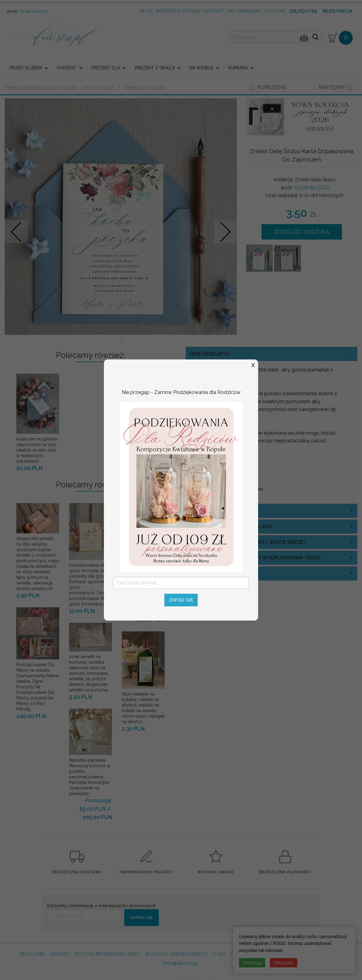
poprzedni (271, 87)
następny (332, 87)
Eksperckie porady (178, 11)
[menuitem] (31, 68)
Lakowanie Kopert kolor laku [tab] (231, 526)
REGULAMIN (32, 954)
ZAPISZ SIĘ (141, 918)
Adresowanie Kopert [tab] (218, 511)
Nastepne (225, 232)
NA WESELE (201, 68)
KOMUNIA (238, 68)
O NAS (219, 954)
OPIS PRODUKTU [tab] (210, 354)
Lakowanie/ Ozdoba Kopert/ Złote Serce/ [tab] (248, 542)
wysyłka (275, 11)
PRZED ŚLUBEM (26, 68)
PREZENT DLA (106, 68)
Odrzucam (284, 963)
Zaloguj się (303, 11)
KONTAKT (60, 954)
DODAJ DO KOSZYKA (302, 232)
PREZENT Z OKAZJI (155, 68)
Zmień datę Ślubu (145, 88)
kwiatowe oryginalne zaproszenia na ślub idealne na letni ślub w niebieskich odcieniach (37, 450)
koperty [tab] (201, 573)
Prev (16, 232)
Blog (146, 11)
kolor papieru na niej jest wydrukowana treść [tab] (255, 558)
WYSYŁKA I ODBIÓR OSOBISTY (177, 954)
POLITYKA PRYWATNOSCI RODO (107, 954)
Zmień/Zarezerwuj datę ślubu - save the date (59, 88)
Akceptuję (252, 963)
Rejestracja (337, 11)
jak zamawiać (244, 11)
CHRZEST (67, 68)
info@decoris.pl (34, 11)
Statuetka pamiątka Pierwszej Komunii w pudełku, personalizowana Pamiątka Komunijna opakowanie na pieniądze (90, 777)
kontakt (214, 11)
